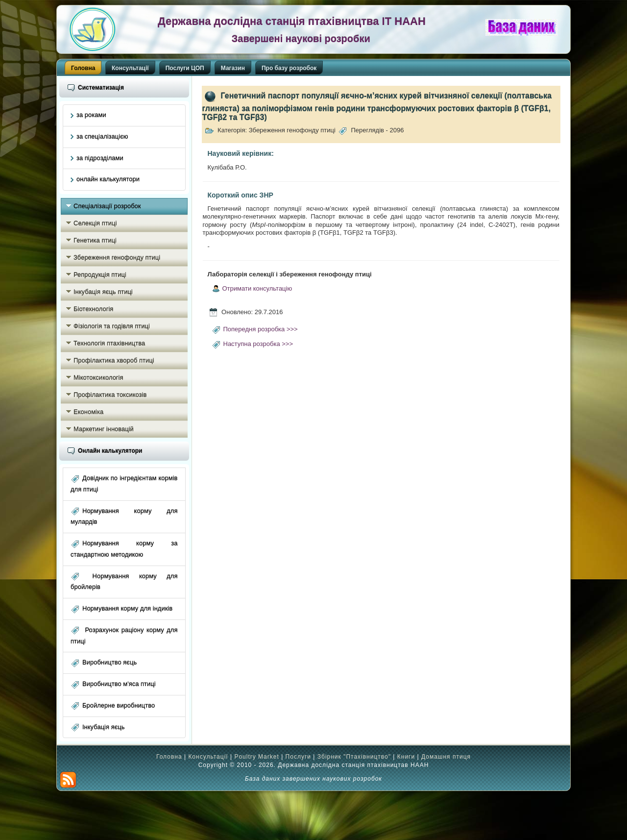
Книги (406, 757)
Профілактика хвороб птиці (114, 360)
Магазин (233, 68)
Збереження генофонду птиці (117, 258)
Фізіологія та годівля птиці (112, 326)
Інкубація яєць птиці (103, 292)
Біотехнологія (93, 309)
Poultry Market (256, 757)
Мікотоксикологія (98, 378)
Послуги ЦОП (185, 68)
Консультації (130, 68)
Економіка (88, 412)
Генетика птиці (95, 240)
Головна (83, 68)
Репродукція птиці (100, 275)
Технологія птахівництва (109, 343)
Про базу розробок (289, 68)
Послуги (298, 757)
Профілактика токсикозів (110, 395)
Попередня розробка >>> (261, 329)
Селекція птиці (95, 223)
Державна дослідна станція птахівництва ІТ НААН (292, 21)
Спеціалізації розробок (107, 206)
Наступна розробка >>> (258, 344)
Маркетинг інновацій (104, 429)
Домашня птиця (446, 757)
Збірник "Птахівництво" (354, 757)
